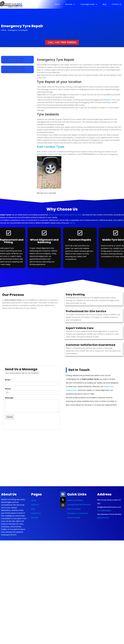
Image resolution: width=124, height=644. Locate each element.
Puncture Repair (74, 509)
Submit (10, 417)
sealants (107, 100)
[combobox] (8, 393)
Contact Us (116, 4)
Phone (8, 389)
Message (9, 398)
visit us (72, 223)
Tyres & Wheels (74, 518)
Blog (104, 4)
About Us (35, 505)
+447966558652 (104, 511)
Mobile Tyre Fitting (75, 500)
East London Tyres (51, 147)
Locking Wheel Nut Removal (79, 505)
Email (8, 380)
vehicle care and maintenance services (65, 215)
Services (70, 4)
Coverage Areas (89, 4)
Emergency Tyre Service (77, 513)
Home (57, 4)
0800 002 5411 (103, 518)
